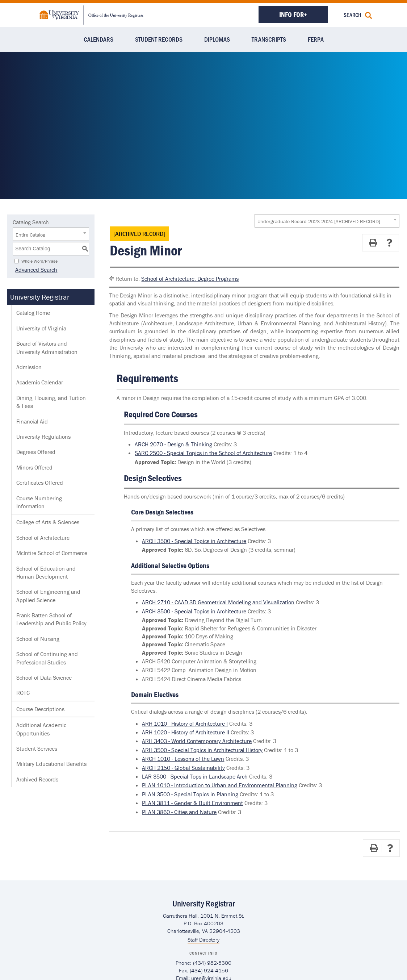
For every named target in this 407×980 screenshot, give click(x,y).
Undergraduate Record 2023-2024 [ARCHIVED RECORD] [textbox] (319, 221)
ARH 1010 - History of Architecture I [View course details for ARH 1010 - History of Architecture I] (185, 723)
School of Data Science (44, 677)
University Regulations (43, 437)
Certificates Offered (40, 483)
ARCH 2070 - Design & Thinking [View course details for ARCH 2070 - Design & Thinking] (173, 444)
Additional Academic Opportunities (41, 729)
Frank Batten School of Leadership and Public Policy (51, 619)
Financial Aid (32, 421)
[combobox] (327, 221)
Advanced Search (34, 270)
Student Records (159, 39)
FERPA (316, 39)
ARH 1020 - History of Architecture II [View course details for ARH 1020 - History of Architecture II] (186, 732)
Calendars (98, 39)
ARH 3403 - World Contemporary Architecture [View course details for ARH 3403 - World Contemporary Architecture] (197, 741)
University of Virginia (41, 328)
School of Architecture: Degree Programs (190, 279)
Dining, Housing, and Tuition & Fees (51, 402)
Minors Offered (34, 467)
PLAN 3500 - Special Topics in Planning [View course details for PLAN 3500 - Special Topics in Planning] (190, 794)
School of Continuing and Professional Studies (47, 658)
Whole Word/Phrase (39, 261)
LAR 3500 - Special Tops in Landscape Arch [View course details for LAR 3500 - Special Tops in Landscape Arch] (195, 776)
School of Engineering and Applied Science (48, 596)
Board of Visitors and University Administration (47, 347)
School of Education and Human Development (46, 572)
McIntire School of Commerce (52, 553)
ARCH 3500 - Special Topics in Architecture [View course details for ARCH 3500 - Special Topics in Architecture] (194, 541)
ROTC (23, 693)
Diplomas (217, 39)
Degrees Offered (36, 452)
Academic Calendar (40, 382)
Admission (29, 367)
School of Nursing (38, 639)
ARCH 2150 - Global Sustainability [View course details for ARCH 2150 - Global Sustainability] (183, 768)
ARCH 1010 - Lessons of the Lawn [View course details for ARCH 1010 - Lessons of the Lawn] (183, 759)
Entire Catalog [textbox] (30, 235)
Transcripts (269, 39)
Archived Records (37, 779)
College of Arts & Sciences (48, 522)
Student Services (37, 748)
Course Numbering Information (39, 502)
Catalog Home (33, 313)
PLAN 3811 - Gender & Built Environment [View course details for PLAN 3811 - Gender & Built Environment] (192, 803)
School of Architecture (43, 538)
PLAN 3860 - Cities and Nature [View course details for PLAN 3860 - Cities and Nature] (179, 812)
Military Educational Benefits (51, 764)
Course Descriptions (40, 709)
